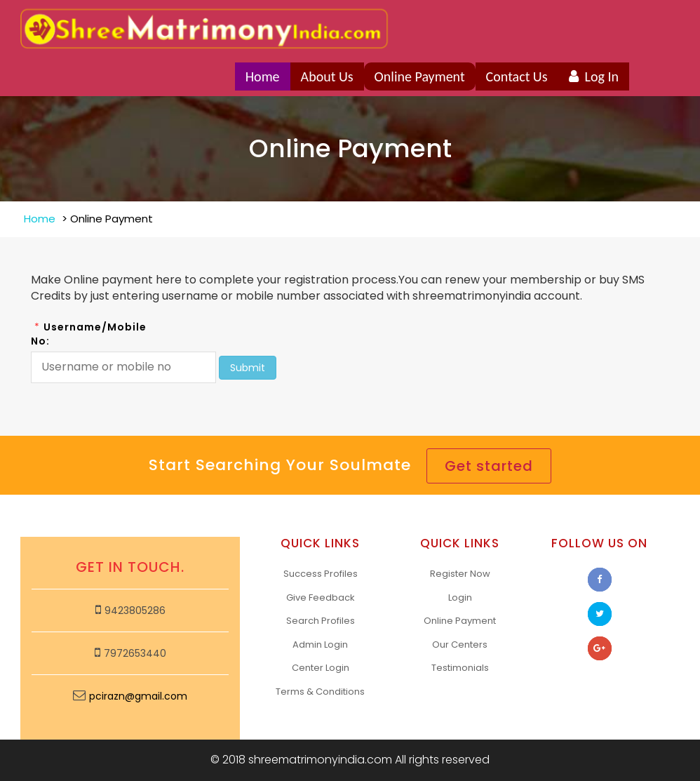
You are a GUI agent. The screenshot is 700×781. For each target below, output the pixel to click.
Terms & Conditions (320, 692)
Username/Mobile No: (89, 334)
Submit (248, 368)
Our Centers (460, 645)
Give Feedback (321, 598)
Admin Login (320, 645)
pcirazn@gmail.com (138, 696)
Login (460, 598)
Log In (594, 76)
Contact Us (517, 76)
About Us (327, 76)
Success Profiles (321, 574)
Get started (489, 466)
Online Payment (420, 76)
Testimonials (460, 668)
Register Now (460, 574)
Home (263, 76)
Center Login (321, 668)
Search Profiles (321, 621)
